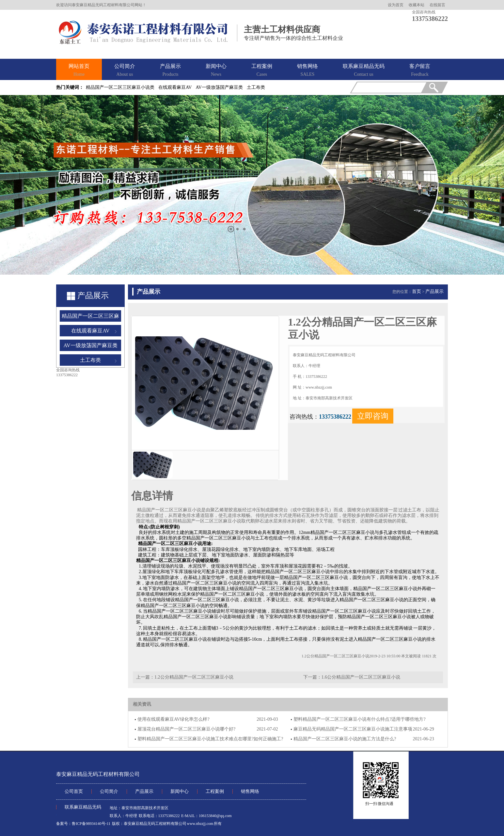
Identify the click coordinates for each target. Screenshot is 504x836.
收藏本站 (417, 5)
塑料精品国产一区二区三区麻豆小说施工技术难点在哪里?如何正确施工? (210, 739)
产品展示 (170, 71)
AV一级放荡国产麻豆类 (219, 87)
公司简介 (125, 71)
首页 (417, 291)
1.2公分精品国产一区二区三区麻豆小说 (194, 677)
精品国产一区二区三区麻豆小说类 (120, 87)
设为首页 (396, 5)
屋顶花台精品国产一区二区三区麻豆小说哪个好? (186, 729)
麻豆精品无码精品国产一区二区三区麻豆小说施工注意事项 (353, 729)
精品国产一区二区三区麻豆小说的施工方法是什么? (345, 739)
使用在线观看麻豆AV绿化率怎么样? (173, 719)
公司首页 (74, 791)
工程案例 (262, 71)
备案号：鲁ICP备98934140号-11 (83, 824)
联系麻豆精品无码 (364, 71)
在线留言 (437, 5)
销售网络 (307, 71)
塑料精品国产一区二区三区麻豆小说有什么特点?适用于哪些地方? (359, 719)
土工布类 (256, 87)
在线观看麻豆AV (175, 87)
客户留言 (420, 71)
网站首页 (79, 71)
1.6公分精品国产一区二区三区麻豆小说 (361, 677)
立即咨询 (373, 416)
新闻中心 (216, 71)
